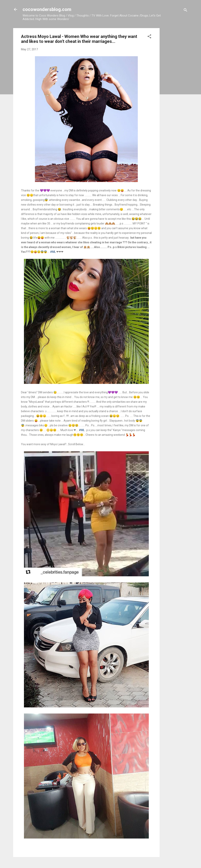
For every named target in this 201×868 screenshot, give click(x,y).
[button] (149, 37)
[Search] (185, 11)
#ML (53, 252)
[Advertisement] (175, 87)
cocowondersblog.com (47, 9)
